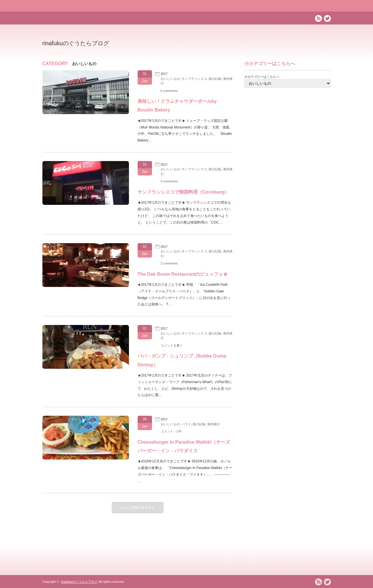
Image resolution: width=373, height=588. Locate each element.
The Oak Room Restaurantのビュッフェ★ (183, 274)
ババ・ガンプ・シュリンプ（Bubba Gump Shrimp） (182, 360)
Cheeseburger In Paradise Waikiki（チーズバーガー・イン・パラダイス (184, 446)
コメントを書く (172, 345)
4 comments (169, 181)
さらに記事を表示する (138, 508)
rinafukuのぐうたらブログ (76, 43)
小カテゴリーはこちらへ (262, 77)
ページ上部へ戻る (368, 552)
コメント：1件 (171, 431)
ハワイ (186, 424)
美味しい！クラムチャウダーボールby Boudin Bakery (177, 106)
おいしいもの (170, 79)
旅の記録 (215, 79)
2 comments (169, 263)
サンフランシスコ (194, 79)
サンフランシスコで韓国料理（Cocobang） (183, 192)
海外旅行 (213, 424)
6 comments (169, 91)
